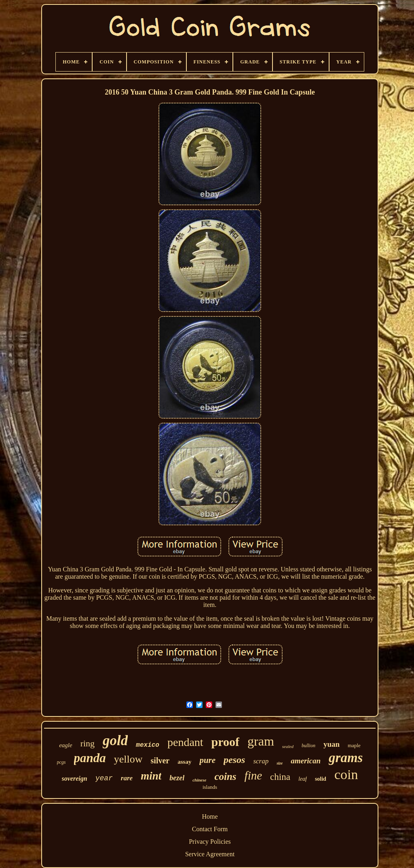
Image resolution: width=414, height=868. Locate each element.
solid (321, 779)
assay (184, 762)
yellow (128, 759)
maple (354, 745)
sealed (288, 746)
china (280, 777)
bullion (308, 746)
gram (261, 741)
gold (115, 741)
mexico (148, 745)
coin (346, 774)
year (104, 778)
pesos (234, 760)
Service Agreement (210, 854)
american (306, 761)
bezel (177, 778)
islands (210, 787)
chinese (199, 780)
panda (90, 758)
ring (88, 743)
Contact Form (210, 829)
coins (225, 776)
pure (207, 760)
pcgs (61, 762)
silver (160, 761)
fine (253, 775)
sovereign (75, 778)
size (280, 763)
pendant (185, 742)
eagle (65, 745)
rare (127, 778)
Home (210, 816)
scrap (261, 761)
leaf (303, 779)
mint (151, 776)
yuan (332, 744)
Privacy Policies (210, 842)
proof (225, 742)
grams (346, 758)
